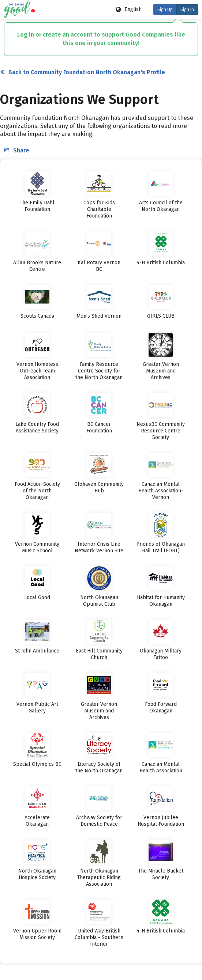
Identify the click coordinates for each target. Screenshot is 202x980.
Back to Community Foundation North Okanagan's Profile (83, 72)
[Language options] (129, 10)
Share (17, 150)
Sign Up (165, 10)
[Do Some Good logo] (18, 10)
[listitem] (37, 192)
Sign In (187, 10)
